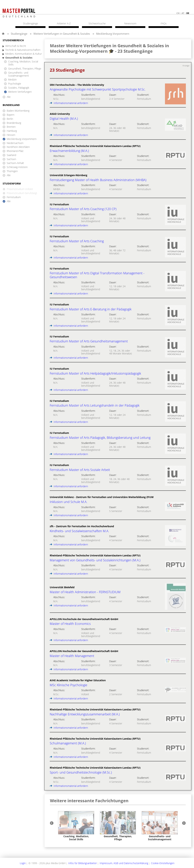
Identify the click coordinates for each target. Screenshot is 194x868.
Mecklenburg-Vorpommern (113, 34)
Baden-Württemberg (18, 111)
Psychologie (15, 84)
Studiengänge (19, 34)
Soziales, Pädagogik (19, 88)
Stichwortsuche (97, 24)
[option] (76, 826)
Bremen (11, 127)
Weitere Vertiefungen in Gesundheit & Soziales (62, 34)
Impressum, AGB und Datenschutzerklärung (124, 863)
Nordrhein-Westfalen (18, 147)
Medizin (12, 80)
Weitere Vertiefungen (20, 92)
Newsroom (130, 24)
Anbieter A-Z (64, 24)
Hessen (11, 135)
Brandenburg (14, 123)
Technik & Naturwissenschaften (23, 50)
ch (178, 13)
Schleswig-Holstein (17, 167)
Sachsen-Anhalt (15, 163)
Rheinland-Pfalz (15, 151)
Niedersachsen (15, 143)
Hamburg (12, 131)
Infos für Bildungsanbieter (83, 863)
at (183, 13)
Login (23, 863)
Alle (9, 97)
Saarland (11, 155)
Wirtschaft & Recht (16, 46)
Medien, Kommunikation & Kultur (24, 54)
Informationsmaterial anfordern (69, 103)
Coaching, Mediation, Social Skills (23, 63)
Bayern (11, 115)
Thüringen (12, 171)
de (188, 13)
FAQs (164, 24)
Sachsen (11, 159)
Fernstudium (14, 197)
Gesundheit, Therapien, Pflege (25, 69)
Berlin (10, 119)
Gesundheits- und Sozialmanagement (18, 74)
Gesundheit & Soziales (19, 58)
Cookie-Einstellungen (163, 863)
